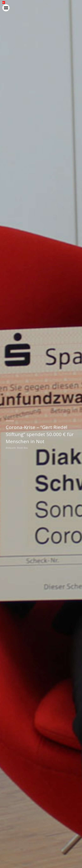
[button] (76, 8)
